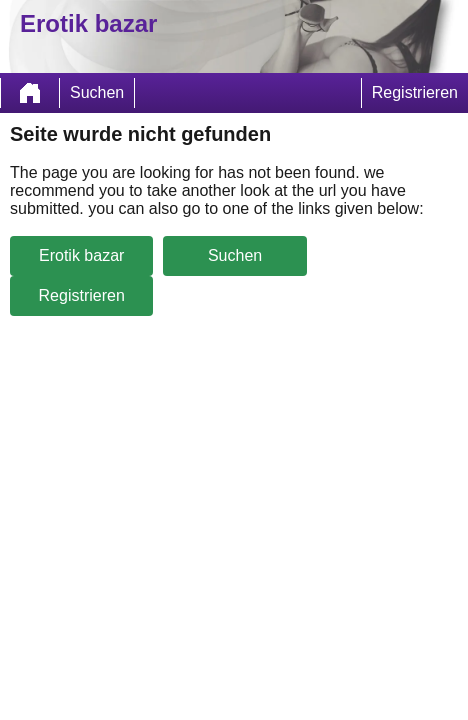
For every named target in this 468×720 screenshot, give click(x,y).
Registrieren (415, 92)
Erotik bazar (81, 255)
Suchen (97, 92)
